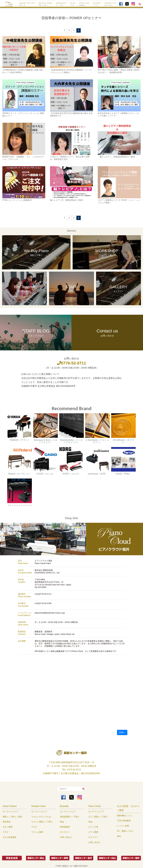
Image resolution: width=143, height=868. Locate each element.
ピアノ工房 (93, 827)
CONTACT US (110, 4)
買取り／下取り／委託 (12, 817)
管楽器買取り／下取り (70, 817)
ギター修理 (8, 827)
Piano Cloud (94, 806)
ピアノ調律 (93, 832)
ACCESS (97, 4)
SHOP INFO (84, 4)
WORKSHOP (61, 4)
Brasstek (64, 806)
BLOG (73, 4)
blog (119, 836)
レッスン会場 (123, 826)
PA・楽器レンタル (125, 831)
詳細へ (122, 732)
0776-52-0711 (71, 363)
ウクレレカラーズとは (41, 817)
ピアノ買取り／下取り (98, 817)
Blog (62, 822)
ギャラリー (65, 832)
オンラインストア (10, 812)
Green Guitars (10, 806)
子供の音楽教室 (124, 821)
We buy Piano (46, 4)
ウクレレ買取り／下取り (42, 822)
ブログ (6, 832)
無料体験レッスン (125, 816)
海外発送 (7, 822)
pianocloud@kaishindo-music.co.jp (50, 613)
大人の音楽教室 (9, 837)
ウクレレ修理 (37, 832)
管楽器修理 (65, 827)
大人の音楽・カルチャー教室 (128, 808)
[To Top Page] (9, 4)
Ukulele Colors (39, 806)
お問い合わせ (66, 837)
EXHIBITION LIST (27, 4)
